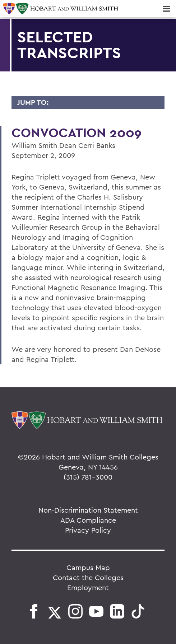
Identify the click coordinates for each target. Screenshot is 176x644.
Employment (88, 587)
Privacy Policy (88, 530)
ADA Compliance (88, 520)
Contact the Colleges (88, 577)
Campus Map (88, 567)
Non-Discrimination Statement (88, 510)
